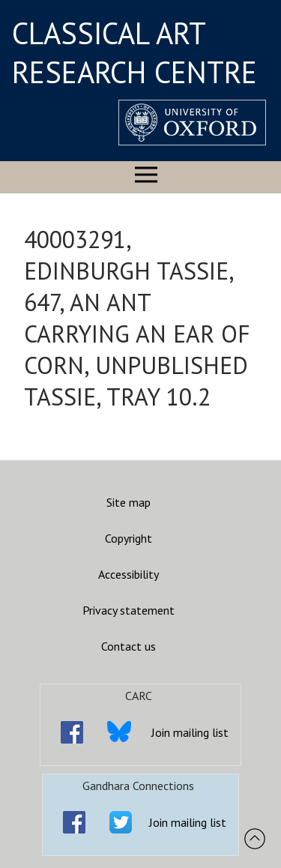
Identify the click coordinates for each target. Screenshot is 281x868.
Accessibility (129, 574)
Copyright (129, 538)
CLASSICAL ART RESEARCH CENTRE (135, 52)
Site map (129, 502)
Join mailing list (190, 732)
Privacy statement (129, 610)
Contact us (129, 646)
